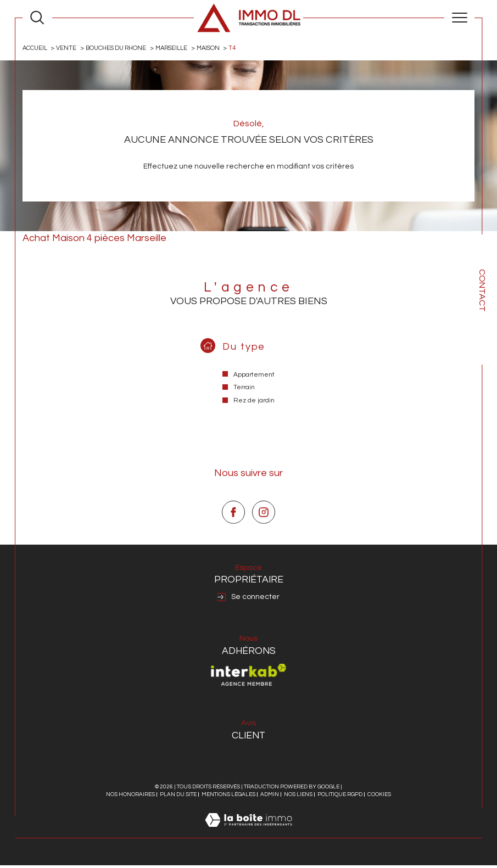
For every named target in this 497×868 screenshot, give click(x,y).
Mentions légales (228, 797)
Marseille (175, 48)
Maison (213, 48)
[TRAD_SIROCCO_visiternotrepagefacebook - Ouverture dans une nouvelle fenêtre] (233, 537)
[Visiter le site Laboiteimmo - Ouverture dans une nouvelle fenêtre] (248, 835)
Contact (482, 290)
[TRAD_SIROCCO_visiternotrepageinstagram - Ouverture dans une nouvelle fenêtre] (264, 537)
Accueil (35, 48)
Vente (68, 48)
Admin (270, 797)
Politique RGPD (340, 797)
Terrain (244, 401)
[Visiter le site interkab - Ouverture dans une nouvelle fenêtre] (249, 677)
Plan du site (178, 797)
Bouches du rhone (118, 48)
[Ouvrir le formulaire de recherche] (37, 17)
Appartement (254, 387)
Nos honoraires (130, 797)
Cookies (379, 797)
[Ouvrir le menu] (459, 18)
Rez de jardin (254, 414)
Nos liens (298, 797)
